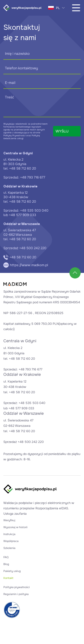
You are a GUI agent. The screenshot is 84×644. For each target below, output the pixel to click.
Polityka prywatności (17, 587)
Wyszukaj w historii (15, 527)
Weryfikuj (9, 520)
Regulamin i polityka (16, 594)
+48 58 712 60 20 (20, 257)
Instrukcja (9, 534)
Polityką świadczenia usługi (22, 137)
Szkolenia (9, 548)
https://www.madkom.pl (26, 265)
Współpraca (11, 541)
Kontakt (8, 578)
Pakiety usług (12, 571)
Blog (6, 564)
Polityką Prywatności (14, 135)
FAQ (6, 557)
